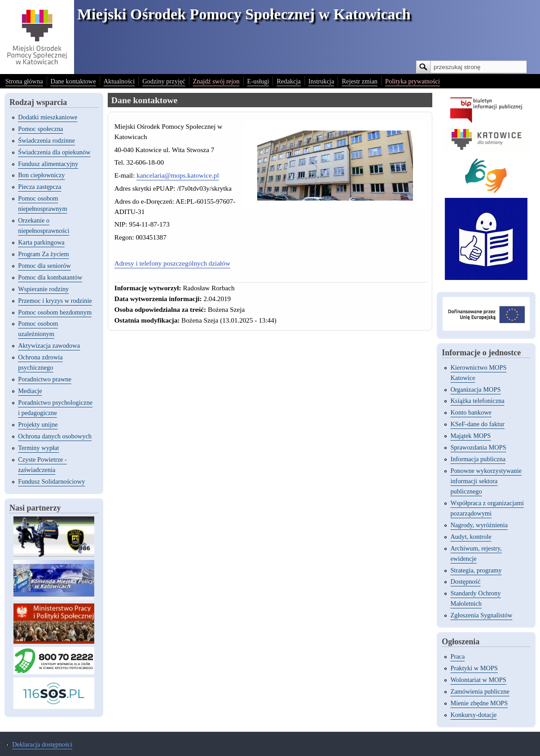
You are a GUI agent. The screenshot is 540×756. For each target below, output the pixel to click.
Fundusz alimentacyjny (48, 164)
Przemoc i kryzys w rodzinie (55, 301)
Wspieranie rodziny (43, 289)
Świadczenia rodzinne (46, 140)
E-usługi (258, 81)
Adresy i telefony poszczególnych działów (172, 263)
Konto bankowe (471, 412)
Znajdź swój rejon (216, 81)
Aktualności (119, 81)
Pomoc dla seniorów (44, 266)
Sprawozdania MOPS (478, 447)
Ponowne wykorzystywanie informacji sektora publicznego (486, 481)
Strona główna (24, 81)
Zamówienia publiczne (480, 691)
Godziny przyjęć (164, 81)
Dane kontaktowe (73, 81)
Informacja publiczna (478, 459)
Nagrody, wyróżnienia (479, 525)
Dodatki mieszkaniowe (48, 117)
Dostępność (465, 581)
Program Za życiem (43, 254)
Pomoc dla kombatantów (50, 277)
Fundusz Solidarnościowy (51, 481)
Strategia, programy (476, 570)
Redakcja (289, 81)
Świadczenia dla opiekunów (54, 152)
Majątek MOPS (470, 436)
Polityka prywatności (413, 81)
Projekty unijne (38, 424)
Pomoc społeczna (40, 129)
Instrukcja (321, 81)
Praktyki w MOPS (474, 668)
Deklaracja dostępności (42, 744)
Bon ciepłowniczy (41, 175)
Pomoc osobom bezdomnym (55, 312)
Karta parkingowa (41, 242)
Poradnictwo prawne (45, 379)
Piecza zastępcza (40, 187)
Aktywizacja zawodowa (49, 345)
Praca (457, 656)
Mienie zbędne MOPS (479, 703)
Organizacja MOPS (475, 389)
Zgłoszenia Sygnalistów (481, 615)
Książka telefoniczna (477, 401)
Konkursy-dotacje (473, 715)
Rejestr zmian (360, 81)
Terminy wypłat (38, 448)
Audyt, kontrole (471, 537)
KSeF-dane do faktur (477, 424)
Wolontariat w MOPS (478, 680)
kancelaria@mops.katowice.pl (178, 175)
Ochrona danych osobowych (55, 436)
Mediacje (30, 391)
